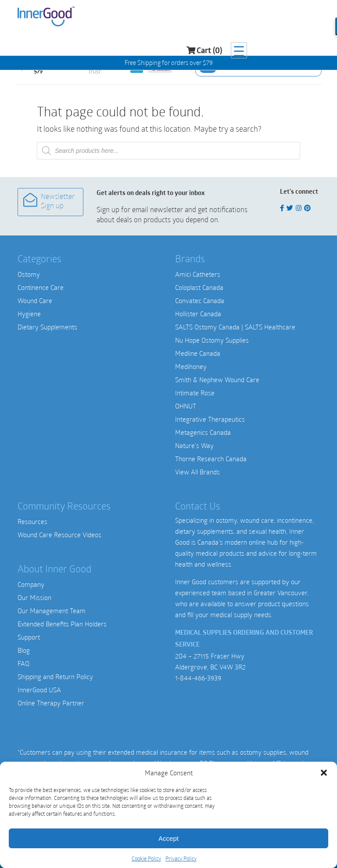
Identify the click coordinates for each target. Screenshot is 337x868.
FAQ (23, 663)
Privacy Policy (181, 858)
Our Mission (34, 597)
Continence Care (41, 287)
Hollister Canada (198, 314)
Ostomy (29, 274)
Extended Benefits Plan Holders (62, 624)
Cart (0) (277, 18)
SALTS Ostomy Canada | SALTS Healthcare (235, 327)
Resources (32, 521)
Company (31, 584)
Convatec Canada (200, 300)
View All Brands (197, 472)
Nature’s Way (194, 445)
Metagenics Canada (203, 432)
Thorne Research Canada (211, 459)
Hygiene (29, 314)
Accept (168, 838)
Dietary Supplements (47, 327)
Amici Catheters (198, 274)
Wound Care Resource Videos (59, 535)
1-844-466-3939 (198, 678)
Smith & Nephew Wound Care (217, 380)
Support (29, 637)
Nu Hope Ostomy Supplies (212, 340)
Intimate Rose (195, 393)
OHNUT (186, 406)
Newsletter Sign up (49, 201)
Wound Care (35, 300)
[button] (324, 773)
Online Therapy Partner (51, 703)
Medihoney (191, 366)
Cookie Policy (146, 858)
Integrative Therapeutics (210, 419)
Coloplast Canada (199, 287)
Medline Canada (198, 353)
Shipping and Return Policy (55, 676)
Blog (24, 650)
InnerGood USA (39, 690)
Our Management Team (52, 611)
